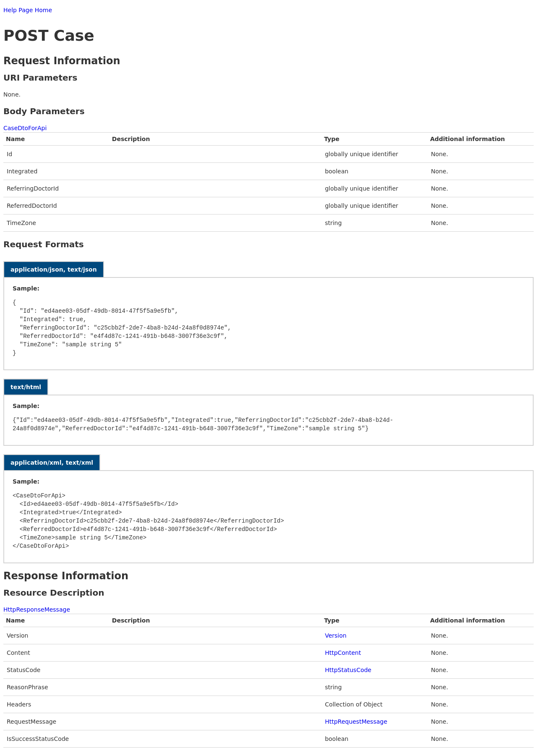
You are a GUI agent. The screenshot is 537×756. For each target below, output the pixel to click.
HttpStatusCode (348, 670)
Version (335, 636)
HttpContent (343, 653)
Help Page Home (28, 10)
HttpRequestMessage (356, 722)
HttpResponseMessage (37, 610)
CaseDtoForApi (25, 128)
